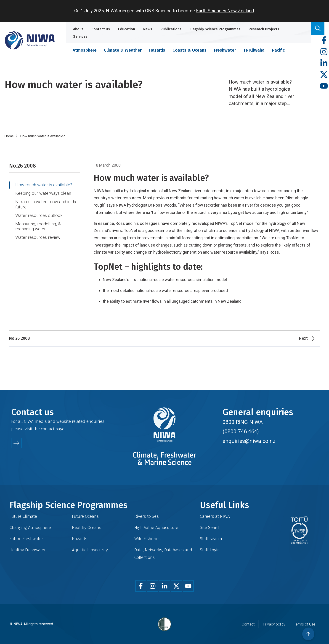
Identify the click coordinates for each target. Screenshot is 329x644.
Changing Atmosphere (30, 527)
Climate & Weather (123, 50)
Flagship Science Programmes (215, 29)
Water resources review (38, 237)
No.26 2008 (23, 166)
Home (9, 136)
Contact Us (101, 29)
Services (80, 36)
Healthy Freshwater (28, 550)
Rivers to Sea (147, 516)
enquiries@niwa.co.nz (249, 441)
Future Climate (23, 516)
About (78, 29)
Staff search (211, 539)
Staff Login (210, 550)
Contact (248, 624)
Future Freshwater (26, 539)
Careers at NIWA (215, 516)
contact (48, 429)
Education (127, 29)
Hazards (157, 50)
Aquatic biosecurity (90, 550)
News (148, 29)
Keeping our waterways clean (43, 193)
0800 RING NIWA (243, 422)
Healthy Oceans (87, 527)
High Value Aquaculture (156, 527)
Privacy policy (274, 624)
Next (303, 338)
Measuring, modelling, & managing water (38, 227)
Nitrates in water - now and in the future (46, 204)
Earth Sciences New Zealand (225, 11)
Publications (171, 29)
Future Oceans (85, 516)
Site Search (210, 527)
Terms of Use (305, 624)
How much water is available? (44, 185)
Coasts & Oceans (190, 50)
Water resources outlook (39, 216)
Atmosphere (85, 50)
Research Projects (264, 29)
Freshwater (225, 50)
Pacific (278, 50)
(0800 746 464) (241, 431)
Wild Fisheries (147, 539)
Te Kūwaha (254, 50)
